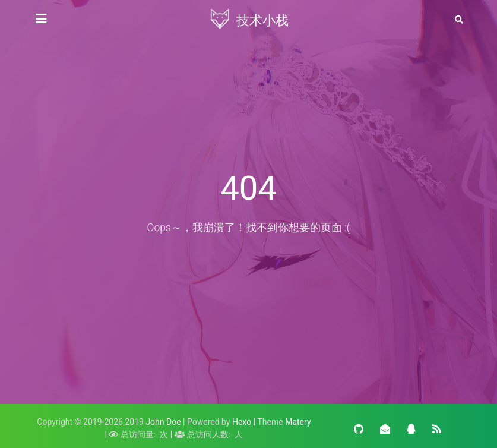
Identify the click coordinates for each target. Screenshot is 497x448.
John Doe (163, 422)
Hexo (242, 422)
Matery (298, 422)
